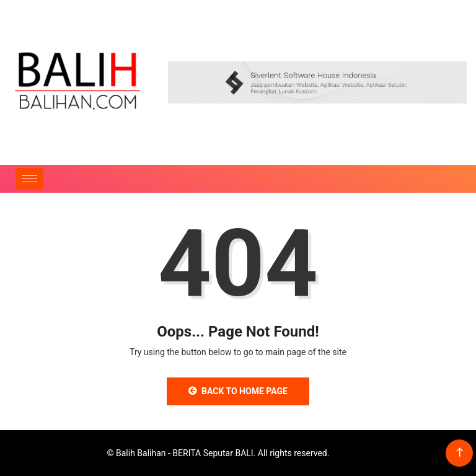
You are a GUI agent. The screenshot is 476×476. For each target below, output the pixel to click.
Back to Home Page (238, 391)
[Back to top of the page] (460, 453)
